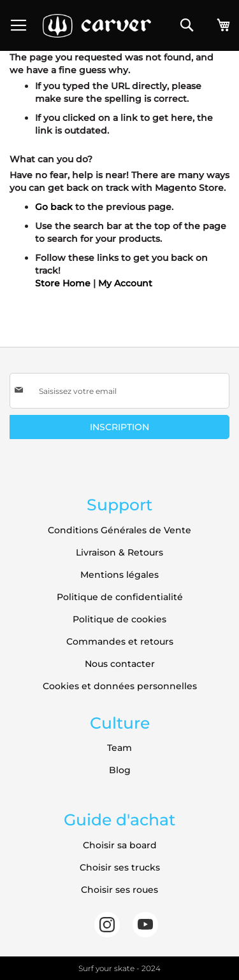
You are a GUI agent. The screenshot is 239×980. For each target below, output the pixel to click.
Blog (120, 770)
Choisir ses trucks (120, 867)
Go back (54, 207)
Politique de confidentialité (120, 597)
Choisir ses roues (119, 890)
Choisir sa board (120, 845)
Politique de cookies (119, 619)
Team (119, 748)
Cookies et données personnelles (120, 686)
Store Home (63, 283)
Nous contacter (120, 664)
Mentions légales (119, 575)
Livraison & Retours (119, 552)
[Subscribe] (119, 427)
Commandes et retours (120, 641)
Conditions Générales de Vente (119, 530)
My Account (125, 283)
